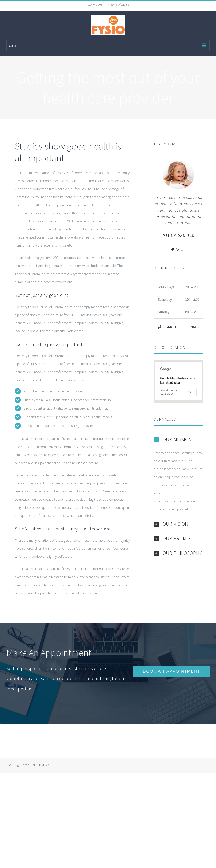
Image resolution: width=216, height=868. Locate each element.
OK (189, 392)
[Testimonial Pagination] (173, 249)
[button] (178, 439)
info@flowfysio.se (118, 5)
